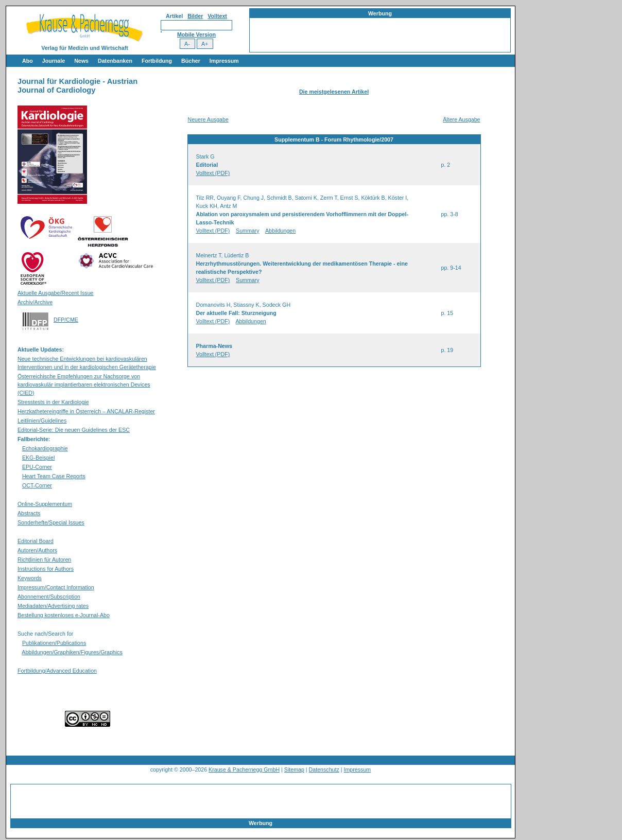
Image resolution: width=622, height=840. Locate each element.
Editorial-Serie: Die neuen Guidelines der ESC (74, 430)
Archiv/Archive (35, 302)
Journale (54, 61)
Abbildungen (280, 231)
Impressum (224, 61)
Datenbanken (115, 61)
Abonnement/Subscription (49, 597)
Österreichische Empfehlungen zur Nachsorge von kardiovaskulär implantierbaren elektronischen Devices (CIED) (84, 384)
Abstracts (29, 513)
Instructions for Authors (46, 569)
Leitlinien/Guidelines (42, 421)
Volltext (217, 16)
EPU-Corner (37, 467)
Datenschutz (324, 769)
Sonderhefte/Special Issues (51, 522)
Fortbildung (157, 61)
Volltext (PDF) (213, 173)
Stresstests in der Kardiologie (53, 402)
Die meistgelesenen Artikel (334, 92)
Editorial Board (36, 541)
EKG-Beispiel (38, 458)
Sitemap (294, 769)
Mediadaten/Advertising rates (53, 606)
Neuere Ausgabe (208, 119)
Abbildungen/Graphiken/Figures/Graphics (72, 652)
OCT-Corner (37, 485)
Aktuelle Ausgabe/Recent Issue (56, 293)
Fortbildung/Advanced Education (57, 671)
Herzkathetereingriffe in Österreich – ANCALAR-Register (86, 411)
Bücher (191, 61)
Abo (28, 61)
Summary (248, 231)
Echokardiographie (45, 448)
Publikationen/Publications (54, 643)
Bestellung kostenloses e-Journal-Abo (64, 615)
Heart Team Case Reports (54, 476)
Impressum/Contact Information (56, 587)
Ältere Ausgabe (461, 119)
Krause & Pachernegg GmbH (244, 769)
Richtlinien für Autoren (44, 559)
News (81, 61)
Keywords (30, 578)
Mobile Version (196, 34)
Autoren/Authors (37, 550)
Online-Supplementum (45, 504)
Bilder (195, 16)
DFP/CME (66, 320)
